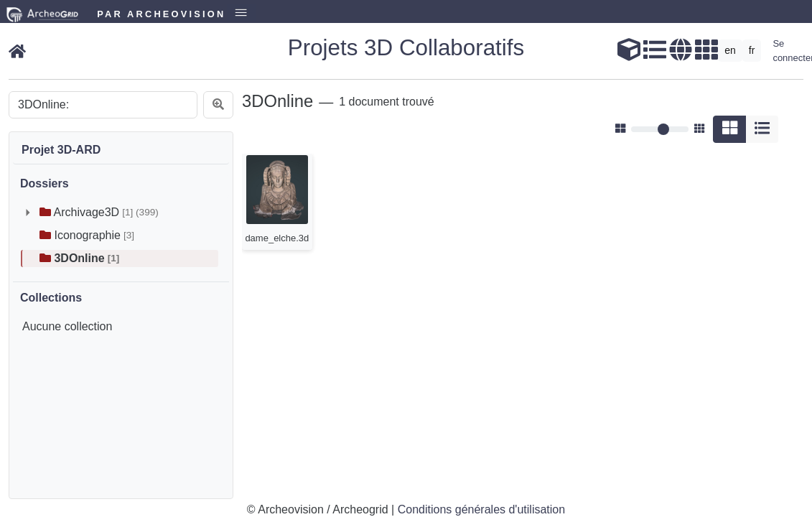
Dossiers (45, 183)
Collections (51, 298)
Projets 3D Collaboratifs (406, 48)
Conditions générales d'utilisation (481, 509)
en (730, 50)
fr (752, 50)
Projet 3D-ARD (61, 150)
